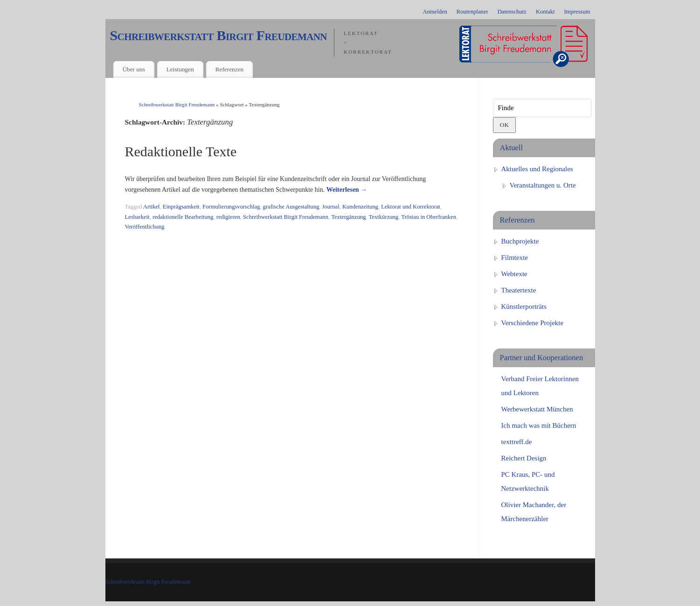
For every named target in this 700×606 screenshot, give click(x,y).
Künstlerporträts (524, 306)
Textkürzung (384, 217)
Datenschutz (512, 12)
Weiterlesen (347, 190)
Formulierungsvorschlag (231, 207)
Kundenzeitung (360, 207)
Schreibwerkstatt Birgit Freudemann (218, 35)
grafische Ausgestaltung (291, 207)
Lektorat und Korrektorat (411, 207)
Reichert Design (524, 458)
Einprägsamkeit (181, 207)
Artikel (152, 207)
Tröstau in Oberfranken (429, 217)
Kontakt (545, 12)
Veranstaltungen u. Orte (543, 185)
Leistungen (180, 69)
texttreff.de (517, 442)
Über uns (133, 69)
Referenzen (230, 69)
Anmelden (435, 12)
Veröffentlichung (145, 227)
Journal (331, 207)
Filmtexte (515, 258)
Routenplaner (472, 12)
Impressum (577, 12)
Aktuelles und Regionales (537, 169)
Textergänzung (348, 217)
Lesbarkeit (137, 217)
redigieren (228, 217)
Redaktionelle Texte (181, 151)
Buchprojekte (520, 241)
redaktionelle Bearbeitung (183, 217)
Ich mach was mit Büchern (539, 425)
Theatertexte (519, 290)
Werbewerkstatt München (537, 409)
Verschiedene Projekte (533, 323)
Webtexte (514, 274)
